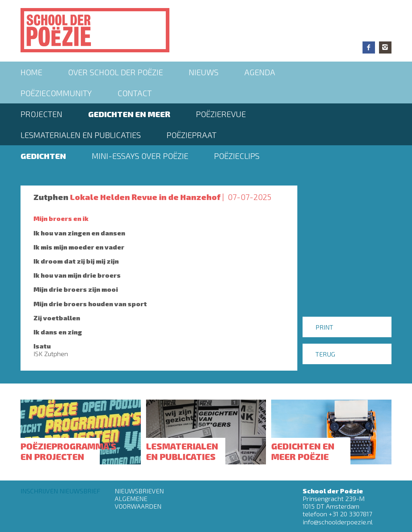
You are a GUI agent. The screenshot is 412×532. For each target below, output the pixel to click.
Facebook (369, 47)
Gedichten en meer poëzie (303, 451)
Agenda (260, 72)
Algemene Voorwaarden (138, 502)
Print (324, 327)
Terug (325, 354)
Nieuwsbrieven (139, 491)
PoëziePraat (192, 135)
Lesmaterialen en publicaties (81, 135)
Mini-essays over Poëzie (140, 156)
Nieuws (204, 72)
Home (31, 72)
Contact (135, 93)
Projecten (41, 114)
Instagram (385, 47)
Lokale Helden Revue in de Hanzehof (145, 197)
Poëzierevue (221, 114)
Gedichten (43, 156)
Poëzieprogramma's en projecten (68, 451)
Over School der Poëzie (115, 72)
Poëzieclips (237, 156)
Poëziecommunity (56, 93)
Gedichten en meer (129, 114)
